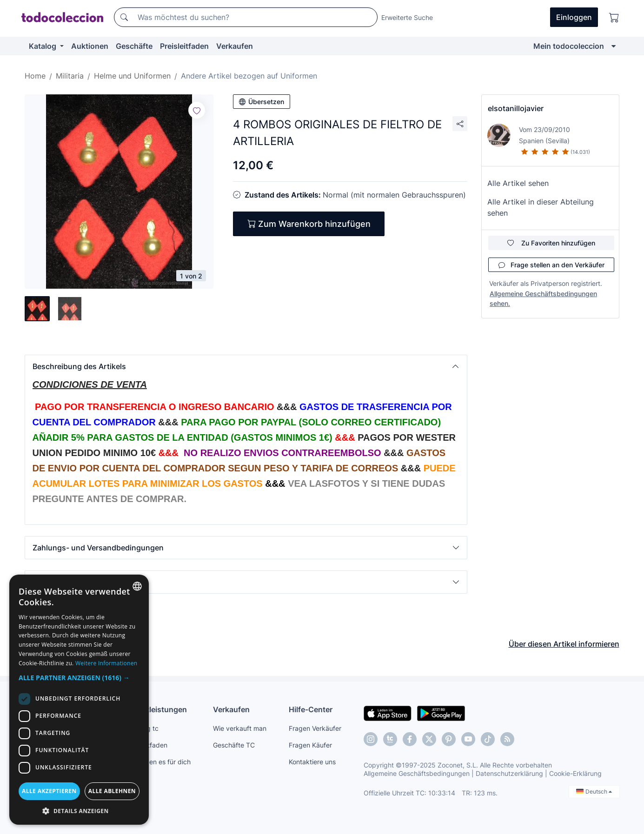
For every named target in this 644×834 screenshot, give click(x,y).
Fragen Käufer (310, 745)
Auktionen (90, 46)
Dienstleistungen (156, 709)
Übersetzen (262, 102)
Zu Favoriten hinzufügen (551, 243)
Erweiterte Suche (407, 17)
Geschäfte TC (234, 745)
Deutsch (594, 791)
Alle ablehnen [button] (112, 791)
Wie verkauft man (240, 728)
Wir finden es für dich (158, 762)
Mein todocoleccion (569, 46)
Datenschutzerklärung (509, 773)
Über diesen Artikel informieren (564, 644)
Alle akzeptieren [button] (49, 791)
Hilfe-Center (311, 709)
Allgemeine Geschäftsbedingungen (417, 773)
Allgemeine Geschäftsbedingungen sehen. (543, 298)
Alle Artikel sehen (518, 183)
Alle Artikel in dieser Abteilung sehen (541, 207)
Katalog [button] (43, 46)
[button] (246, 366)
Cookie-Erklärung (575, 773)
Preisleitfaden (184, 46)
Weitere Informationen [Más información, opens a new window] (106, 663)
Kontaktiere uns (312, 762)
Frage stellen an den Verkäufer (551, 265)
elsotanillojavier (516, 108)
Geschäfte (134, 46)
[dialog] (79, 700)
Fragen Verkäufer (315, 728)
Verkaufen (235, 46)
